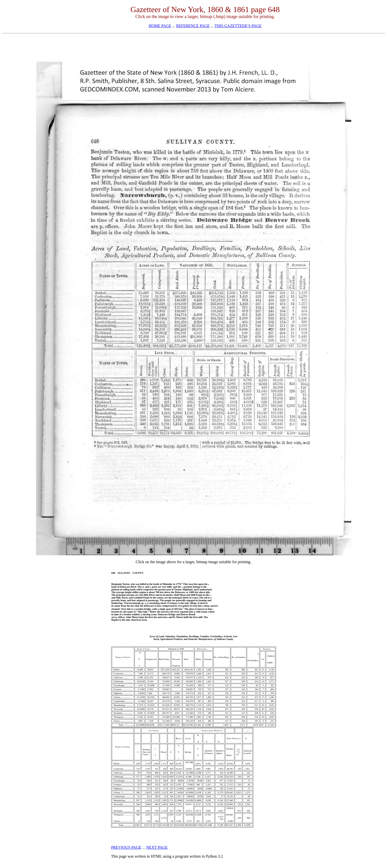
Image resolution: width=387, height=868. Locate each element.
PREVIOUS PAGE (126, 847)
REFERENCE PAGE (193, 26)
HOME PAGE (160, 26)
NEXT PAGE (157, 847)
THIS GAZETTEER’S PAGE (238, 26)
